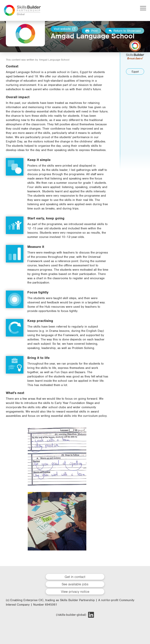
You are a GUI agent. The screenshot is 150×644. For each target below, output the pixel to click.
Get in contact (75, 577)
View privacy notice (75, 592)
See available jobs (75, 584)
